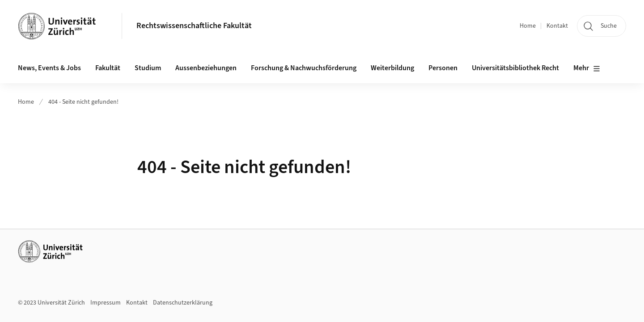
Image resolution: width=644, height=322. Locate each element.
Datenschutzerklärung (183, 303)
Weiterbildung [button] (392, 68)
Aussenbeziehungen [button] (206, 68)
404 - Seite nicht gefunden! (83, 102)
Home (528, 26)
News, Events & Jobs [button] (49, 68)
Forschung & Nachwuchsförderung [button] (304, 68)
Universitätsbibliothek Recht (515, 68)
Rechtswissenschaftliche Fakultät (194, 26)
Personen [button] (443, 68)
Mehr (587, 68)
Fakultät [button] (108, 68)
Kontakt (557, 26)
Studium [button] (148, 68)
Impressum (106, 303)
